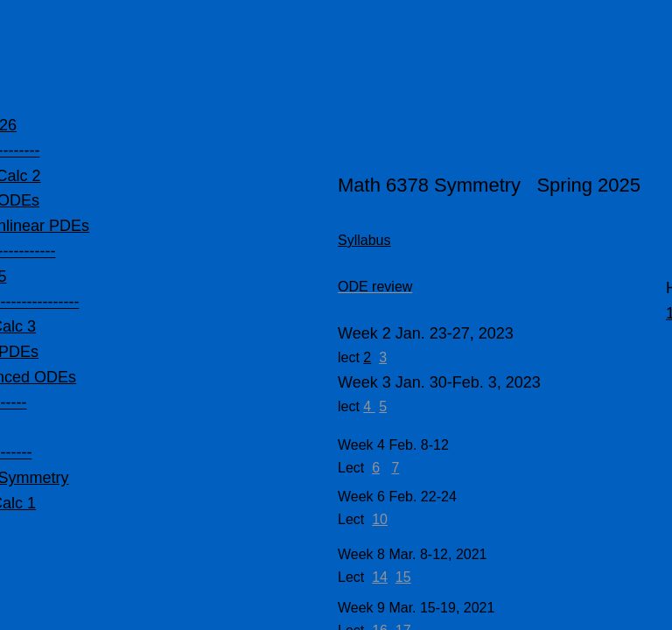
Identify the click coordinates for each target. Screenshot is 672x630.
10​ (380, 519)
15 (403, 577)
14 (380, 577)
